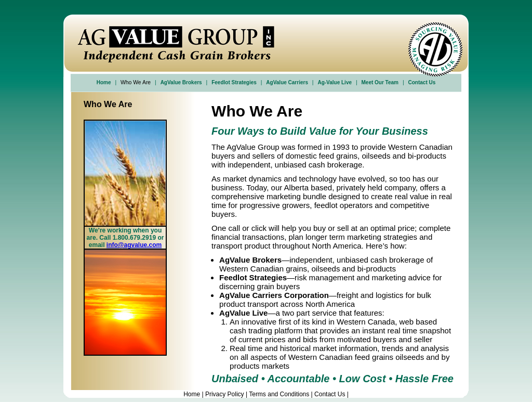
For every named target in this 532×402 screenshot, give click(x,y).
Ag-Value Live (335, 82)
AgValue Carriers (287, 82)
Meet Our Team (380, 82)
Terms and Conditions (279, 394)
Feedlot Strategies (234, 82)
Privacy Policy (225, 394)
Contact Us (422, 82)
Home (104, 82)
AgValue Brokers (181, 82)
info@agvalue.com (134, 245)
